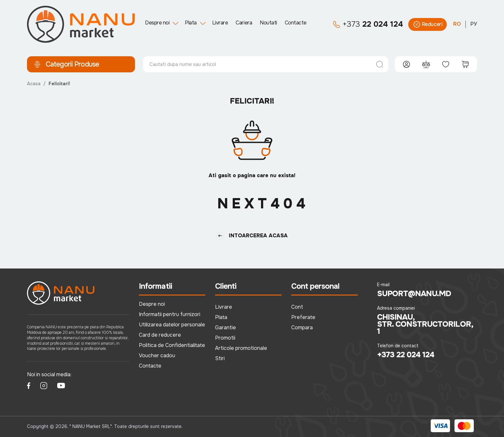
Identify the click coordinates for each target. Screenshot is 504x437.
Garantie (225, 328)
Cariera (244, 23)
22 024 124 (368, 24)
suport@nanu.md (414, 294)
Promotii (225, 338)
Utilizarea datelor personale (172, 325)
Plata (191, 23)
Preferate (303, 317)
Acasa (34, 84)
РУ (474, 24)
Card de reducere (160, 335)
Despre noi (157, 23)
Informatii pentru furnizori (170, 314)
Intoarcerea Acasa (252, 236)
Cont (297, 307)
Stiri (220, 358)
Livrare (220, 23)
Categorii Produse (66, 64)
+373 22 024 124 (406, 355)
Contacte (296, 23)
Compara (302, 328)
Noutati (268, 23)
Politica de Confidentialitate (172, 345)
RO (457, 24)
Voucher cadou (157, 355)
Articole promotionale (241, 348)
